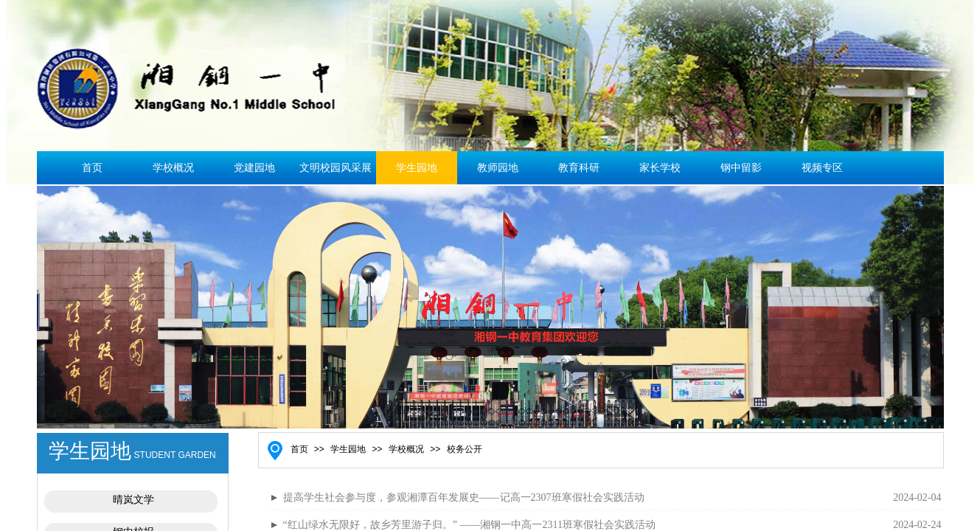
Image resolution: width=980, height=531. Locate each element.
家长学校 (660, 168)
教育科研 (579, 168)
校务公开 (465, 449)
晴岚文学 (133, 500)
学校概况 (173, 168)
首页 (92, 168)
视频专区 (822, 168)
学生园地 (417, 168)
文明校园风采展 (336, 168)
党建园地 (254, 168)
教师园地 (498, 168)
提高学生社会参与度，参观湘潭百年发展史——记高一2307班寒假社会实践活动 (464, 497)
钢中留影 (741, 168)
